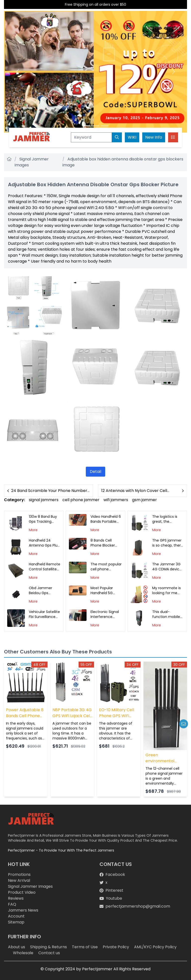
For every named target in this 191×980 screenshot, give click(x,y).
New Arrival (19, 880)
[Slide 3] (104, 126)
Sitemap (16, 922)
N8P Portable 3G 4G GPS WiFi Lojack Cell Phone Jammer (72, 713)
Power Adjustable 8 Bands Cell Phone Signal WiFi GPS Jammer (25, 713)
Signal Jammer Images (30, 886)
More (33, 530)
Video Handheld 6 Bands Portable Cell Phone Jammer (106, 519)
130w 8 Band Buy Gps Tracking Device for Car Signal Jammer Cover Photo (43, 519)
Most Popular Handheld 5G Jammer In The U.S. (104, 590)
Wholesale (23, 953)
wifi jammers (116, 500)
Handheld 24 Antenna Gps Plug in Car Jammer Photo (44, 543)
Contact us (49, 953)
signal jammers (44, 500)
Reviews (16, 898)
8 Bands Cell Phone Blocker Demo (103, 543)
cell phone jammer (81, 500)
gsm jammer (144, 500)
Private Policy (116, 947)
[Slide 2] (95, 126)
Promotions (19, 874)
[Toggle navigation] (173, 137)
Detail (95, 472)
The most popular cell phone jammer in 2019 (106, 567)
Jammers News (23, 910)
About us (17, 947)
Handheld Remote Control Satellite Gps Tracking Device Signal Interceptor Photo (45, 567)
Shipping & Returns (48, 947)
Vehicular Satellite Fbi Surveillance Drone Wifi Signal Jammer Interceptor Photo (44, 614)
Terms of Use (85, 947)
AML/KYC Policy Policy (155, 947)
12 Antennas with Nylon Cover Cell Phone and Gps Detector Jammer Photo (135, 491)
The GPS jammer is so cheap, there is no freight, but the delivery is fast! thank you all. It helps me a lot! (168, 543)
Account (16, 916)
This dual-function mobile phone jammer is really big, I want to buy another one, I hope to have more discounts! (167, 614)
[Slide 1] (87, 126)
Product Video (22, 892)
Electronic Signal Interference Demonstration (105, 614)
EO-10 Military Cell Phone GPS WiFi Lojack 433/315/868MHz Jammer (117, 713)
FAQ (12, 904)
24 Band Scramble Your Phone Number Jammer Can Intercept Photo (49, 491)
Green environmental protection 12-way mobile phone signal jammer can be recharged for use (165, 758)
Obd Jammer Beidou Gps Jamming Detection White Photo (43, 590)
